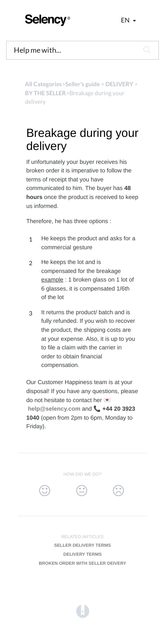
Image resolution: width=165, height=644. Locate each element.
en (126, 20)
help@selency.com (54, 409)
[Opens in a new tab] (83, 612)
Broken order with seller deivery (82, 563)
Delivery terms (82, 555)
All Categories (43, 84)
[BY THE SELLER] (45, 93)
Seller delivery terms (83, 546)
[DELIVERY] (119, 84)
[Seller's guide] (82, 84)
